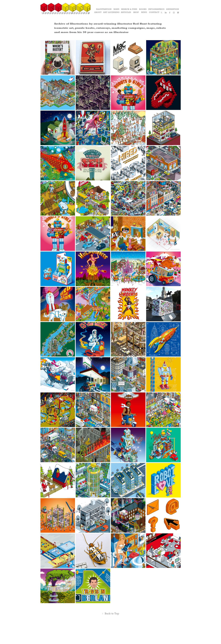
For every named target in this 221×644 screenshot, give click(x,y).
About (98, 12)
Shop (136, 12)
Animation (173, 9)
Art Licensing (111, 12)
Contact (154, 12)
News (144, 12)
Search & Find (129, 9)
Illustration (104, 9)
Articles (126, 12)
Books (143, 9)
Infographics (156, 9)
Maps (116, 9)
